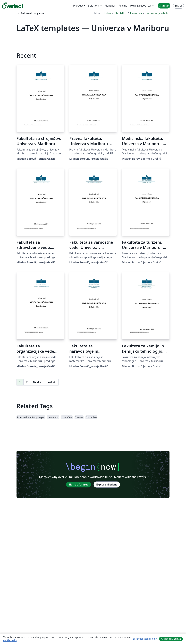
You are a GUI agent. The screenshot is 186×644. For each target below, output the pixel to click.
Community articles (157, 13)
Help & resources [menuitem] (141, 6)
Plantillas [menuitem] (110, 6)
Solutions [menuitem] (94, 6)
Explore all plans (107, 485)
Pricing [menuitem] (123, 6)
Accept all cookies (171, 639)
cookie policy (10, 640)
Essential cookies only (145, 639)
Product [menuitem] (78, 6)
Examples (136, 13)
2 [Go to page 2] (27, 382)
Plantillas (121, 13)
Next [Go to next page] (37, 382)
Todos (107, 13)
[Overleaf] (13, 6)
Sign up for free (78, 485)
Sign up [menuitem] (164, 6)
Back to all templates (31, 13)
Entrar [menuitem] (178, 6)
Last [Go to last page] (51, 382)
